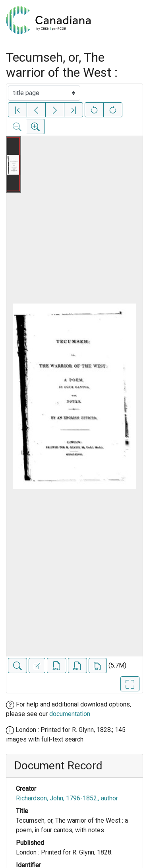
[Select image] (44, 93)
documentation (70, 714)
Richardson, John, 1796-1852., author (67, 798)
